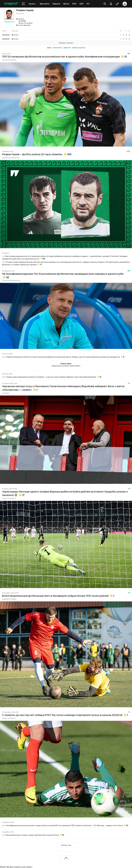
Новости (67, 48)
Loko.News (6, 393)
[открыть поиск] (105, 4)
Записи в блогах (79, 48)
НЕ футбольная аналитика (11, 280)
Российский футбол (9, 60)
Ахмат (21, 25)
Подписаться (9, 22)
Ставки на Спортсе (9, 498)
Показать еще (66, 845)
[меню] (23, 4)
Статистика (57, 48)
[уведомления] (111, 4)
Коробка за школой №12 (11, 158)
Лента (49, 48)
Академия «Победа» (9, 599)
